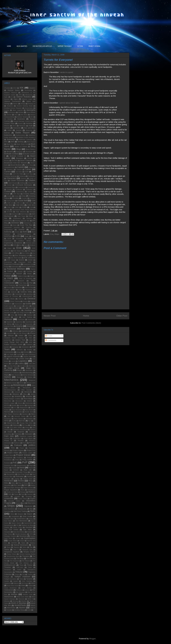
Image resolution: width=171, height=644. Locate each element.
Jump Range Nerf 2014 (14, 342)
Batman (7, 133)
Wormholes (11, 608)
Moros (20, 403)
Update (7, 581)
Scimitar (17, 496)
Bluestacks (29, 152)
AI (12, 97)
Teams (7, 550)
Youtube (9, 610)
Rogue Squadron (11, 490)
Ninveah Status (20, 416)
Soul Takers (8, 521)
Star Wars (28, 530)
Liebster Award (28, 356)
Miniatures (28, 392)
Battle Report (22, 133)
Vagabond (7, 583)
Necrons (7, 412)
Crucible (15, 198)
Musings (30, 405)
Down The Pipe (26, 225)
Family (33, 269)
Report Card (28, 479)
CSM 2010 (29, 203)
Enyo (8, 245)
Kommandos (9, 352)
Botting (30, 158)
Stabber (7, 527)
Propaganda (8, 458)
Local (13, 361)
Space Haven (16, 523)
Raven (31, 468)
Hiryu (13, 315)
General (31, 299)
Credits (9, 196)
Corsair (7, 194)
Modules (29, 396)
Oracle (10, 432)
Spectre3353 (28, 523)
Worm (33, 605)
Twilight (7, 577)
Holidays (30, 315)
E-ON (17, 236)
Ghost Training (15, 301)
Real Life (28, 470)
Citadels (32, 180)
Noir (31, 416)
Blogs (19, 149)
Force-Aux (22, 285)
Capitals (21, 167)
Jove (31, 340)
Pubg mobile (27, 460)
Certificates (32, 176)
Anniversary (29, 108)
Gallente (14, 292)
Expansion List (28, 264)
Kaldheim (29, 344)
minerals (17, 392)
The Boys (20, 559)
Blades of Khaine (21, 146)
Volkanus (19, 590)
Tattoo (24, 547)
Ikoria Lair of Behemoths (24, 324)
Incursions (31, 326)
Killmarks (20, 350)
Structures (23, 536)
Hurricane (21, 320)
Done (15, 225)
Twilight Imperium (22, 577)
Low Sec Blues (12, 366)
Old (5, 427)
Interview (10, 333)
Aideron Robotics (24, 97)
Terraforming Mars (13, 556)
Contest (7, 191)
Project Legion (27, 453)
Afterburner (29, 95)
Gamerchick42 (27, 296)
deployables (8, 221)
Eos (20, 245)
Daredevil (15, 214)
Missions (16, 394)
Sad (23, 494)
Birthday (21, 142)
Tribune (19, 572)
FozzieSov (18, 287)
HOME (9, 46)
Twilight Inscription (10, 579)
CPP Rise (17, 194)
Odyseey (7, 425)
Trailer (19, 570)
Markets (7, 377)
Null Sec (22, 421)
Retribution (9, 481)
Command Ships (10, 187)
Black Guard (31, 142)
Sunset (18, 538)
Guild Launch (9, 306)
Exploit (6, 267)
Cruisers (32, 198)
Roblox (33, 485)
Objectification (11, 423)
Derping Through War (22, 221)
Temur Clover (12, 554)
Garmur (21, 299)
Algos (16, 99)
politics (32, 445)
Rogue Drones (28, 488)
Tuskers (30, 574)
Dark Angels (25, 214)
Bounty (7, 161)
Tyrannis (29, 579)
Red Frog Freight (24, 474)
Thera (21, 565)
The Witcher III (25, 563)
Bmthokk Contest (11, 154)
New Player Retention (12, 414)
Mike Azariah (26, 390)
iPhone (33, 333)
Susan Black (12, 541)
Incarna (19, 326)
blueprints (19, 152)
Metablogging (20, 385)
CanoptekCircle (9, 167)
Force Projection (10, 285)
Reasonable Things (21, 472)
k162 (31, 342)
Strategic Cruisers (10, 536)
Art (32, 117)
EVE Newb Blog (19, 251)
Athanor (7, 126)
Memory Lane (31, 383)
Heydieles (28, 310)
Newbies (25, 414)
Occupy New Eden (26, 423)
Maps (6, 375)
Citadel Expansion (18, 181)
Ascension (21, 119)
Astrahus (29, 123)
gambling (29, 294)
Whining (7, 601)
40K (22, 88)
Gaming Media (9, 299)
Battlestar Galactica (26, 140)
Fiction (7, 276)
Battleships (11, 140)
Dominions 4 (28, 223)
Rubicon (32, 492)
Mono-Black (28, 399)
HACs (27, 306)
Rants (22, 468)
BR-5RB (15, 161)
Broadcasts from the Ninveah (16, 163)
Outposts (21, 432)
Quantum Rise (9, 465)
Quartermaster (22, 465)
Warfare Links (28, 594)
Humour (8, 319)
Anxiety (7, 110)
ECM (9, 239)
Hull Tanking (27, 317)
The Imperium (14, 561)
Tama (8, 547)
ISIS (30, 338)
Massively (20, 377)
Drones (17, 232)
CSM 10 (10, 203)
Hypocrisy (19, 322)
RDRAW (16, 470)
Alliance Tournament (12, 101)
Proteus (30, 458)
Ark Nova (24, 115)
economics (19, 239)
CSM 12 (19, 203)
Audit (31, 126)
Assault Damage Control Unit (23, 121)
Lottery (21, 363)
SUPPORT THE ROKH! (65, 46)
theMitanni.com (10, 565)
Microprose (27, 388)
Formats (33, 285)
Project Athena (18, 450)
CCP (27, 172)
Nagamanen (24, 407)
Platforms (17, 443)
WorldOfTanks (20, 605)
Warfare (14, 594)
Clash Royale (13, 183)
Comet (9, 185)
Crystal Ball (22, 201)
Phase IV (8, 441)
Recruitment (11, 474)
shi (24, 503)
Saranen (30, 494)
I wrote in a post (66, 72)
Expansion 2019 (25, 262)
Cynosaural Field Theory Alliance (24, 210)
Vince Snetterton (10, 588)
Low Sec (32, 364)
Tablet (23, 543)
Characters (11, 178)
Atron (14, 126)
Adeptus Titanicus (11, 93)
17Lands (7, 88)
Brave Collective (27, 161)
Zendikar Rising (19, 610)
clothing (22, 183)
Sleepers (20, 514)
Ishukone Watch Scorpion (14, 338)
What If (30, 599)
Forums (9, 287)
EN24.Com (8, 241)
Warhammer (9, 597)
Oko (32, 425)
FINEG (10, 278)
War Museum (20, 592)
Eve (52, 234)
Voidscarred (9, 590)
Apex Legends (18, 110)
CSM (33, 201)
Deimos (29, 218)
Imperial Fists (9, 326)
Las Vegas (10, 354)
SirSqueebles (22, 509)
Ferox (29, 274)
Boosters (20, 158)
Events (22, 260)
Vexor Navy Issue (12, 585)
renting (17, 479)
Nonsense (7, 419)
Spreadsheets (9, 525)
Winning (15, 601)
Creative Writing (29, 194)
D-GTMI (10, 212)
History (20, 315)
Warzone (21, 599)
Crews (17, 196)
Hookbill (7, 317)
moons (29, 401)
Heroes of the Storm (12, 310)
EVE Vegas (11, 260)
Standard (29, 527)
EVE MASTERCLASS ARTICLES (42, 46)
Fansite (20, 271)
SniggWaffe (15, 516)
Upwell (16, 581)
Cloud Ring (32, 183)
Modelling (18, 396)
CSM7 (17, 207)
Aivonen (7, 99)
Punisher (7, 463)
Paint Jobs (9, 436)
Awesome (17, 128)
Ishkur (21, 336)
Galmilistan (19, 294)
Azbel (9, 130)
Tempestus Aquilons (12, 552)
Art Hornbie (8, 119)
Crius (23, 196)
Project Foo (31, 450)
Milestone (7, 392)
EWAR (30, 260)
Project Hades (13, 453)
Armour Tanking (22, 117)
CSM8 (24, 207)
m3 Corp (23, 366)
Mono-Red (8, 401)
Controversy (20, 192)
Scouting (29, 496)
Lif (5, 359)
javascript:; (8, 340)
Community (32, 187)
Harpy (24, 308)
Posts (49, 336)
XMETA (33, 608)
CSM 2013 (20, 205)
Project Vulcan (23, 455)
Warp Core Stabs (23, 597)
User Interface (27, 581)
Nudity (14, 421)
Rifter (6, 483)
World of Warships (19, 603)
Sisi (31, 509)
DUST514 (8, 236)
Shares (18, 503)
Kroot (33, 352)
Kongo (19, 352)
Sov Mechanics (21, 521)
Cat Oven (19, 172)
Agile (6, 97)
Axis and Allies (30, 128)
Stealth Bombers (21, 534)
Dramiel (22, 230)
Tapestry (16, 547)
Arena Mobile (31, 112)
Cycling (7, 210)
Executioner (8, 262)
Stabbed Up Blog (27, 525)
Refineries (20, 476)
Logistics (23, 361)
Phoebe (21, 441)
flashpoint (21, 281)
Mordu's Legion (9, 403)
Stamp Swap (17, 527)
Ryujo (16, 494)
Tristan (17, 574)
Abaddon (32, 88)
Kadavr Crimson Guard (13, 344)
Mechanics (11, 380)
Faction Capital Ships (28, 267)
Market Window (28, 375)
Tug (23, 574)
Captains (10, 169)
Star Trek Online (11, 530)
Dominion (15, 223)
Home (86, 316)
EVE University (30, 258)
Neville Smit (29, 412)
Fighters (33, 276)
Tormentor (7, 570)
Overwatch (29, 434)
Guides (28, 304)
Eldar (30, 239)
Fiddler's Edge (22, 276)
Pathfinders (17, 438)
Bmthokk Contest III (18, 156)
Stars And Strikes (19, 532)
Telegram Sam (27, 550)
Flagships (7, 281)
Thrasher (7, 567)
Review (21, 481)
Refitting (30, 476)
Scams (6, 496)
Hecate (31, 308)
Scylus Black (22, 499)
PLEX (25, 443)
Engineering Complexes (13, 243)
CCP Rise (29, 174)
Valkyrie (16, 583)
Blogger (92, 639)
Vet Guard (25, 583)
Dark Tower (21, 216)
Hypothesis (29, 322)
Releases (7, 479)
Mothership (29, 403)
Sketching (7, 511)
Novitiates (29, 419)
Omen (27, 427)
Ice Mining (8, 324)
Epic (26, 245)
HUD (16, 317)
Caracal (19, 169)
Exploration (15, 267)
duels (25, 232)
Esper (10, 248)
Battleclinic (8, 135)
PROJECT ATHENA (94, 46)
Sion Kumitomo (9, 509)
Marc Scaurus (16, 375)
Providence (8, 460)
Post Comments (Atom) (91, 323)
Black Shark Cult (22, 144)
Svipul (22, 541)
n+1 (15, 407)
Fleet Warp (23, 283)
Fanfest (10, 271)
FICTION (80, 46)
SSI (17, 525)
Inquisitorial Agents (28, 331)
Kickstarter (25, 347)
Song (31, 519)
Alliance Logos (27, 99)
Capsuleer (32, 167)
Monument (19, 401)
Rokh (22, 490)
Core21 (30, 192)
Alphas (15, 104)
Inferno (7, 331)
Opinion (33, 430)
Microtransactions (10, 390)
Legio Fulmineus (30, 354)
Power (22, 448)
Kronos (26, 352)
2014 (15, 88)
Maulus (30, 377)
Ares (16, 115)
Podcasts (18, 445)
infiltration (16, 331)
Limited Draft (24, 359)
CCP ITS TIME (18, 174)
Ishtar (30, 336)
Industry (25, 329)
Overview (18, 434)
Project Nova (9, 455)
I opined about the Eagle (68, 103)
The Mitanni (26, 561)
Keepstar (15, 347)
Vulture (27, 590)
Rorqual (23, 492)
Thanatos (26, 556)
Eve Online (26, 253)
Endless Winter (25, 241)
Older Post (122, 316)
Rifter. (13, 483)
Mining (6, 394)
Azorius (19, 130)
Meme (21, 383)
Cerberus (22, 176)
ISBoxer (11, 336)
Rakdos (14, 468)
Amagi (23, 104)
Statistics (30, 532)
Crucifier (24, 198)
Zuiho (29, 610)
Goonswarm (19, 304)
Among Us (32, 104)
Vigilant (31, 585)
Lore (13, 364)
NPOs (6, 421)
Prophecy (20, 458)
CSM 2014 (31, 205)
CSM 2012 (8, 205)
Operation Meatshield (20, 430)
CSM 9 (9, 207)
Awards (7, 128)
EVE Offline (15, 253)
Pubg (17, 460)
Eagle (27, 236)
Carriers (7, 172)
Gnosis (25, 301)
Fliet (31, 283)
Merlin (8, 385)
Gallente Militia (26, 292)
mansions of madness (12, 373)
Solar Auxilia (27, 516)
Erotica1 (33, 245)
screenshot (9, 498)
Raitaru (7, 468)
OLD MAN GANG (16, 427)
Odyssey (16, 425)
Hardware (15, 308)
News (33, 414)
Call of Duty (29, 165)
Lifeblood (12, 359)
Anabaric (10, 106)
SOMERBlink (21, 519)
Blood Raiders (31, 149)
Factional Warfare (16, 269)
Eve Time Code (16, 258)
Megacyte (32, 380)
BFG (6, 142)
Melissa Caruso (12, 383)
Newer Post (50, 316)
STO (31, 534)
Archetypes (12, 112)
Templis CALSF (29, 552)
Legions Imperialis (13, 356)
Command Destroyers (24, 185)
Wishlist (24, 601)
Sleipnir (30, 514)
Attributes (22, 126)
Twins (21, 579)
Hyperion (10, 322)
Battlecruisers (21, 135)
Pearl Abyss (28, 438)
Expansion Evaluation (12, 264)
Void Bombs (27, 588)
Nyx (30, 421)
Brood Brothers (16, 165)
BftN (13, 142)
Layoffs (19, 354)
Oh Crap (25, 425)
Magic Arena (13, 368)
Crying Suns (11, 201)
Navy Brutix (29, 410)
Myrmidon (7, 407)
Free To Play (29, 287)
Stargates (7, 532)
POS (13, 448)
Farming (29, 271)
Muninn (22, 405)
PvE (15, 463)
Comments (51, 340)
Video (23, 585)
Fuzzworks (29, 290)
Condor (9, 189)
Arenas (9, 115)
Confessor (19, 189)
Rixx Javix (17, 485)
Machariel (32, 366)
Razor (6, 470)
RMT (26, 485)
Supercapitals (30, 538)
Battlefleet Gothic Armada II (26, 137)
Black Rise (10, 144)
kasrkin (7, 347)
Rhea (31, 481)
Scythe (33, 499)
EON (15, 245)
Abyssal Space (14, 90)
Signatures (28, 506)
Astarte (20, 123)
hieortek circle (9, 313)
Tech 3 (16, 550)
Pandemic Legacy (26, 436)
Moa (25, 394)
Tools (30, 567)
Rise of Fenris (23, 483)
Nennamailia (18, 412)
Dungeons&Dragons (24, 234)
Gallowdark (8, 294)
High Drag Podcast (23, 313)
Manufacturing (27, 373)
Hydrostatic (32, 320)
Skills (33, 511)
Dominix (7, 225)
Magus (20, 370)
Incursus (12, 329)
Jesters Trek (20, 340)
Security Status (14, 501)
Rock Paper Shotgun (13, 488)
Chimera (23, 178)
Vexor (33, 583)
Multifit (14, 405)
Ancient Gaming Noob (25, 106)
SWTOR (14, 543)
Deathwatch (17, 218)
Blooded (10, 152)
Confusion (29, 189)
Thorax (30, 565)
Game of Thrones (11, 296)
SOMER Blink (9, 519)
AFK (20, 95)
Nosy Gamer (19, 419)
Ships (57, 234)
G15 (6, 292)
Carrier (28, 169)
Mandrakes (29, 370)
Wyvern (22, 608)
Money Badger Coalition (12, 399)
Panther (7, 438)
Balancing (29, 130)
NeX (9, 416)
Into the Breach (22, 333)
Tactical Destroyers (21, 545)
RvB (10, 494)
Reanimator (8, 472)
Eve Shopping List (22, 255)
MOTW (7, 405)
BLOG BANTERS (22, 46)
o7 (34, 421)
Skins (12, 514)
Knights (30, 350)
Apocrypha (31, 110)
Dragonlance (8, 230)
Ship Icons (31, 503)
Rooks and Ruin (12, 492)
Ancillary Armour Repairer (13, 108)
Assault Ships (9, 123)
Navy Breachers (17, 410)
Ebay (34, 236)
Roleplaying (31, 490)
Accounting (28, 90)
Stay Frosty (8, 534)
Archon (21, 112)
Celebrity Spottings (10, 176)
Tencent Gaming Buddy (27, 554)
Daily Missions (21, 212)
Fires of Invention (26, 278)
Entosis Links (31, 243)
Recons (33, 472)
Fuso (20, 290)
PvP (25, 462)
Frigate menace (10, 290)
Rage (31, 465)
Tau (31, 547)
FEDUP (19, 274)
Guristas (19, 306)
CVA (31, 207)
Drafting (29, 227)
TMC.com (20, 567)
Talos (34, 545)
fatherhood (8, 274)
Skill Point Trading (20, 511)
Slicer (6, 516)
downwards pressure (12, 227)
